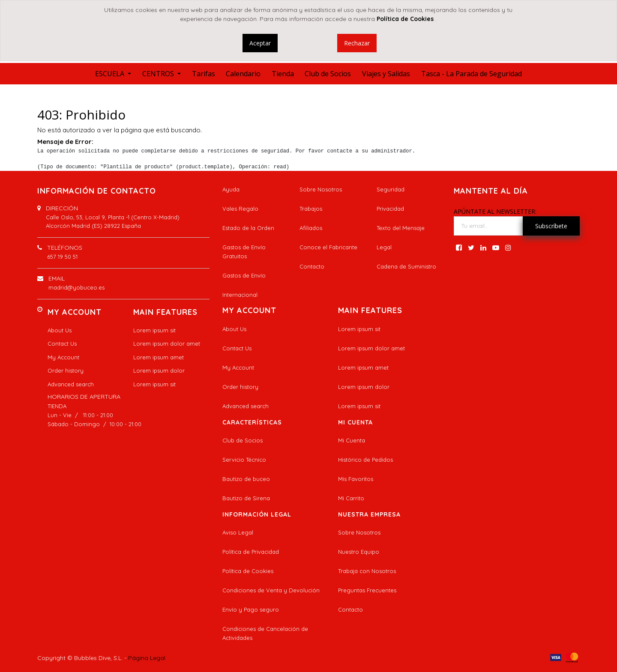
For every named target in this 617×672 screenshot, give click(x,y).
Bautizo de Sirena (246, 498)
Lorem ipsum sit (154, 330)
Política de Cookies (248, 571)
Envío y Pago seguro (251, 609)
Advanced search (71, 384)
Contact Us (62, 343)
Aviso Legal (238, 532)
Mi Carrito (351, 498)
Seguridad (391, 189)
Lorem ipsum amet (159, 357)
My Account (63, 357)
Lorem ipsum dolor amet (167, 343)
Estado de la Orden (248, 228)
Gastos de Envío (244, 275)
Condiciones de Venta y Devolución (271, 590)
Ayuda (231, 189)
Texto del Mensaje (401, 228)
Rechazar (357, 43)
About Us (60, 330)
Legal (384, 247)
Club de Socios (243, 440)
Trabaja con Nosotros (367, 571)
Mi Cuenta (352, 440)
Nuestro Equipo (359, 552)
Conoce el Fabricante (328, 247)
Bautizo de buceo (246, 479)
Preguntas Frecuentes (367, 590)
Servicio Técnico (244, 460)
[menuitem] (204, 74)
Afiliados (311, 228)
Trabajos (311, 209)
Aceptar (260, 43)
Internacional (240, 295)
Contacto (312, 266)
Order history (66, 370)
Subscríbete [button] (551, 226)
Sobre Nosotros (321, 189)
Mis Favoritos (356, 479)
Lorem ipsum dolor (159, 370)
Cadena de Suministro (406, 266)
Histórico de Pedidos (365, 460)
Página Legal (147, 658)
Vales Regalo (240, 209)
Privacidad (390, 209)
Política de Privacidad (251, 552)
